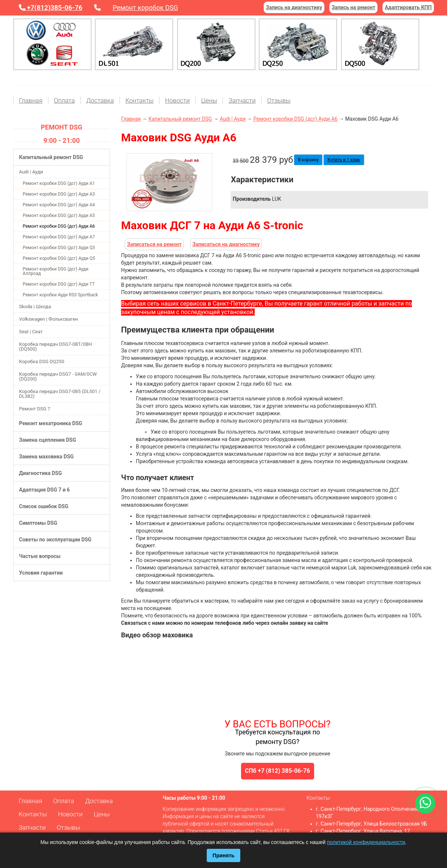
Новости (177, 100)
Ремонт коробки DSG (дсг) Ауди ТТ (59, 284)
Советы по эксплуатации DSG (55, 540)
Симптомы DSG (38, 523)
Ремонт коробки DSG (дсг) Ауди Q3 (59, 248)
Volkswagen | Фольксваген (49, 319)
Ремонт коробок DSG (145, 8)
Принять (223, 855)
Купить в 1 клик (344, 160)
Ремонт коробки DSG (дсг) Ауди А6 (59, 226)
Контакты (140, 100)
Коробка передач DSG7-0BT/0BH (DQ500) (56, 347)
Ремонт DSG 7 (35, 409)
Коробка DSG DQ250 (42, 361)
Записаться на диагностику (226, 244)
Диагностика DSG (41, 473)
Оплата (64, 100)
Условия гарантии (41, 573)
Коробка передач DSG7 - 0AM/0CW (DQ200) (58, 376)
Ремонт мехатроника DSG (51, 423)
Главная (31, 100)
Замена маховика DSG (47, 457)
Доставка (100, 100)
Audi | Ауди (31, 172)
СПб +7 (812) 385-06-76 (278, 771)
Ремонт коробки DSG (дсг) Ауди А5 (59, 216)
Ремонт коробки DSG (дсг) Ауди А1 (59, 183)
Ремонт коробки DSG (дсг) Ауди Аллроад (56, 271)
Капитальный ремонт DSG (51, 157)
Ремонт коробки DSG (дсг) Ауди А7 (59, 237)
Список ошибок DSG (44, 506)
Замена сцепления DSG (48, 440)
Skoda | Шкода (35, 306)
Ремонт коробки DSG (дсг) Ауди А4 (59, 205)
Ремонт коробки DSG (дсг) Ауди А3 (59, 194)
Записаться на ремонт (154, 244)
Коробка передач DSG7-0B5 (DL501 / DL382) (60, 394)
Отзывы (279, 100)
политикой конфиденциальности (366, 842)
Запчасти (242, 100)
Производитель (252, 199)
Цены (209, 100)
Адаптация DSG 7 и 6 (45, 490)
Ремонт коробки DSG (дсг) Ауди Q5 (59, 258)
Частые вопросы (40, 556)
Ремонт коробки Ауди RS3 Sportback (61, 295)
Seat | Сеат (31, 332)
